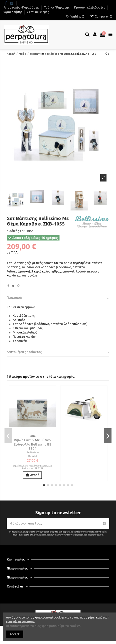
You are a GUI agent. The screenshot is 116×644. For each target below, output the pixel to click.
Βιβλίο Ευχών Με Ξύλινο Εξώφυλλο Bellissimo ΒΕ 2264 (32, 444)
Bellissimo (32, 452)
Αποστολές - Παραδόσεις (22, 7)
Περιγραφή (58, 298)
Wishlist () (76, 16)
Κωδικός (13, 231)
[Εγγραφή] (105, 523)
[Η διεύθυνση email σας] (54, 523)
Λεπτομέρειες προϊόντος (58, 352)
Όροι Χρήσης (13, 12)
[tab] (58, 298)
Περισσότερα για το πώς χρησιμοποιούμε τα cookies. (43, 626)
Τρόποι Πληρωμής (57, 7)
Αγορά (32, 475)
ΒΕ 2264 (32, 456)
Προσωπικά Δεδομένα (90, 7)
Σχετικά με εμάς (38, 12)
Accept (15, 634)
